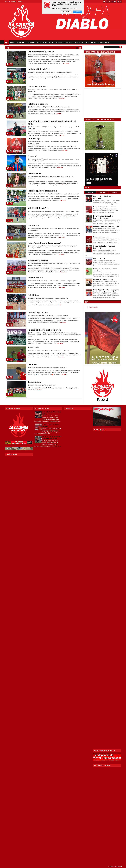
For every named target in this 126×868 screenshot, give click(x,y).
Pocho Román (31, 144)
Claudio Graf (50, 350)
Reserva (51, 43)
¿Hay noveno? (32, 156)
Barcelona (49, 127)
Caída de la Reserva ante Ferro (38, 86)
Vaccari (41, 161)
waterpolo (73, 281)
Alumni (48, 333)
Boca (50, 316)
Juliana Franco (75, 211)
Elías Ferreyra (59, 55)
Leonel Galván (43, 57)
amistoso (47, 176)
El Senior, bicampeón (34, 382)
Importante (30, 57)
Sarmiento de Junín (33, 231)
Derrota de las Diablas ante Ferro (39, 69)
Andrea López (48, 211)
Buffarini (46, 229)
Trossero (43, 248)
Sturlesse (59, 57)
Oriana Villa (68, 72)
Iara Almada (67, 194)
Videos (45, 43)
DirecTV (58, 159)
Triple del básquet (34, 295)
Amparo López (48, 263)
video (34, 91)
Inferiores (59, 43)
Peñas (87, 43)
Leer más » (66, 63)
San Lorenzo (72, 335)
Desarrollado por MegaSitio (115, 866)
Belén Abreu (47, 194)
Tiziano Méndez (66, 57)
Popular (90, 192)
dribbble (118, 2)
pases (77, 142)
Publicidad (7, 1)
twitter (104, 2)
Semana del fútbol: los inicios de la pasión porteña (44, 330)
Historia (94, 43)
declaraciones (62, 127)
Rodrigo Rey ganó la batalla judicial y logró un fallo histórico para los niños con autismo (106, 291)
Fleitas (69, 55)
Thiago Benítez (74, 90)
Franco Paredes (62, 229)
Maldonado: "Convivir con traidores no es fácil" (106, 227)
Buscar (120, 47)
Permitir (77, 12)
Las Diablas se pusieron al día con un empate (42, 191)
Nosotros (20, 1)
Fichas (39, 43)
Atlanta (52, 333)
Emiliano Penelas (34, 142)
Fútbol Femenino (69, 43)
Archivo (115, 192)
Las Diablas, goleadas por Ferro (38, 104)
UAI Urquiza (41, 265)
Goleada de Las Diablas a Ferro (38, 260)
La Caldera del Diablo (35, 55)
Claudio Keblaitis (59, 333)
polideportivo (63, 281)
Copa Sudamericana (104, 43)
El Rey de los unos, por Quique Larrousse (104, 207)
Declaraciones (21, 43)
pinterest (121, 2)
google (110, 2)
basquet (46, 281)
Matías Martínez (70, 142)
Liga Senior (66, 350)
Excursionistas (31, 335)
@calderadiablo (93, 307)
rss (112, 2)
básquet (49, 298)
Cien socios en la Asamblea (101, 237)
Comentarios (31, 43)
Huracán (50, 335)
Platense (71, 176)
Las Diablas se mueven (35, 173)
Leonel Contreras (64, 335)
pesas (58, 281)
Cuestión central (33, 225)
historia (75, 246)
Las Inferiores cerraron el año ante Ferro (41, 52)
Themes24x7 (7, 866)
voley (69, 281)
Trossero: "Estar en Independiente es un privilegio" (44, 243)
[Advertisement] (103, 103)
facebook (107, 2)
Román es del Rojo (34, 139)
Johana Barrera (76, 263)
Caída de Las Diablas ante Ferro (38, 208)
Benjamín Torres (51, 55)
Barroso (49, 107)
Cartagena (55, 127)
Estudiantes (55, 246)
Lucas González (60, 90)
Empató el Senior (33, 347)
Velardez (30, 91)
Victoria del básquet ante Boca (38, 312)
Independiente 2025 (99, 258)
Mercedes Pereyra (32, 265)
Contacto (14, 1)
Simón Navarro (52, 57)
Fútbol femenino (54, 72)
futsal (54, 281)
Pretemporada (31, 178)
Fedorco (51, 229)
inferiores (36, 57)
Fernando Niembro (64, 246)
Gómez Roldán (75, 55)
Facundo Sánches (66, 159)
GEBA (41, 335)
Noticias (13, 43)
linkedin (115, 2)
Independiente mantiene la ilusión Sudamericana (52, 413)
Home (6, 43)
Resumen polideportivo (35, 278)
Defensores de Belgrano (71, 333)
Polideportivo (79, 43)
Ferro (65, 55)
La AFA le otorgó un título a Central (103, 279)
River (78, 229)
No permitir (66, 12)
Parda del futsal (33, 365)
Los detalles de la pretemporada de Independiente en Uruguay (103, 217)
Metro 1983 (37, 248)
